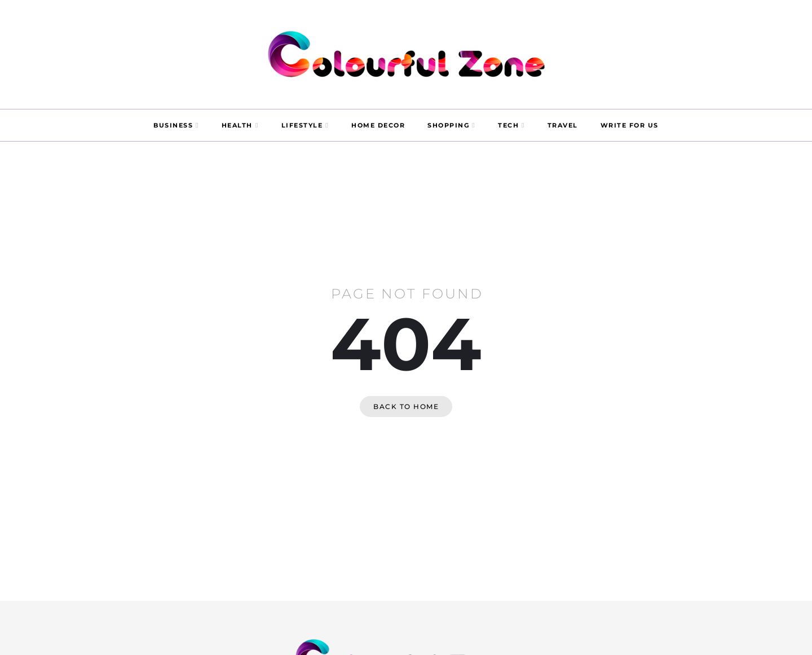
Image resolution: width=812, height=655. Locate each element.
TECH (508, 125)
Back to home (406, 406)
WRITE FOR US (630, 125)
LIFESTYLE (302, 125)
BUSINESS (173, 125)
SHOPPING (448, 125)
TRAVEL (563, 125)
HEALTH (237, 125)
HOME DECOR (378, 125)
